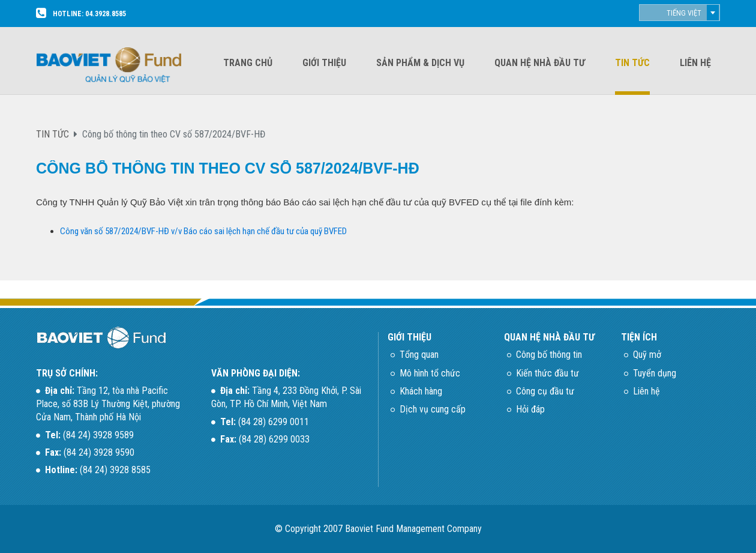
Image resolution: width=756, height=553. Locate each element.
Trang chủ (248, 63)
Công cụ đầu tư (545, 391)
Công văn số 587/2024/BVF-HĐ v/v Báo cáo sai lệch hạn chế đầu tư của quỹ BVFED (203, 231)
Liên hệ (695, 63)
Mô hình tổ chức (430, 373)
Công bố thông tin (549, 355)
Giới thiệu (324, 63)
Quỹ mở (647, 355)
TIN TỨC (52, 134)
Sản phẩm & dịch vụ (420, 63)
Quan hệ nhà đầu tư (540, 63)
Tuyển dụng (655, 373)
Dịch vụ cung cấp (433, 409)
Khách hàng (421, 391)
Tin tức (632, 63)
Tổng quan (419, 355)
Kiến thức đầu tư (547, 373)
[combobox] (679, 13)
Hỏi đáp (530, 409)
